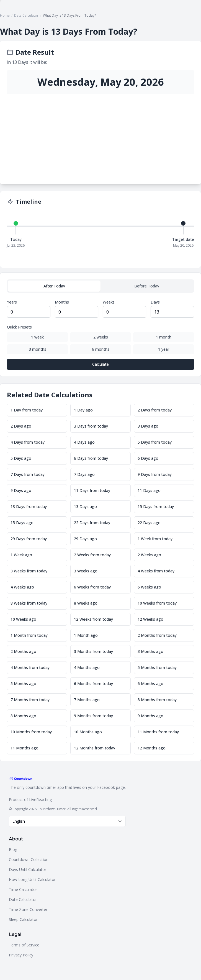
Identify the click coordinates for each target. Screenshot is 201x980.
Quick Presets (19, 327)
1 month (164, 337)
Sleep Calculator (23, 919)
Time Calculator (23, 889)
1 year (164, 349)
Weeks (109, 302)
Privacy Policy (21, 955)
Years (12, 302)
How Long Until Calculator (32, 879)
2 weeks (101, 337)
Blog (13, 849)
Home (5, 15)
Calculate (101, 364)
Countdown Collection (29, 859)
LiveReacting (40, 800)
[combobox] (67, 821)
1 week (37, 337)
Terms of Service (24, 945)
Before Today (147, 286)
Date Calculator (26, 15)
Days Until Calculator (28, 869)
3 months (38, 349)
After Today (54, 286)
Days (155, 302)
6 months (101, 349)
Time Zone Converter (28, 909)
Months (62, 302)
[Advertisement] (101, 136)
